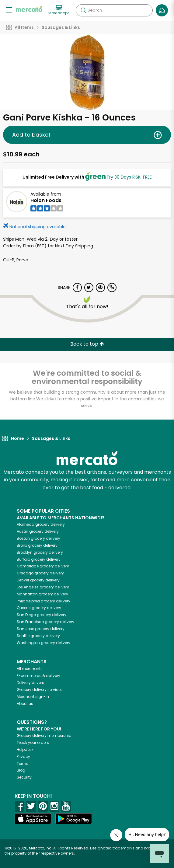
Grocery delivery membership (44, 736)
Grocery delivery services (40, 690)
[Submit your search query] (83, 10)
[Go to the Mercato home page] (29, 9)
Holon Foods (46, 200)
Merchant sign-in (33, 697)
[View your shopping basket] (162, 10)
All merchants (30, 669)
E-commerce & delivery (38, 676)
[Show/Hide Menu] (9, 10)
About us (25, 704)
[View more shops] (59, 10)
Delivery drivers (30, 683)
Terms (23, 763)
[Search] (114, 10)
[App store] (33, 819)
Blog (21, 770)
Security (24, 777)
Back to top (87, 344)
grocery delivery (41, 524)
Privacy (23, 756)
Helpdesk (25, 749)
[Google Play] (74, 819)
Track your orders (33, 743)
